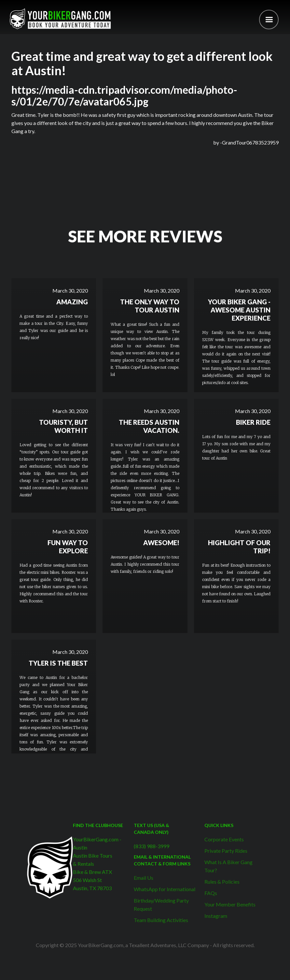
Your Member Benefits (230, 904)
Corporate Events (224, 839)
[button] (269, 20)
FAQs (211, 893)
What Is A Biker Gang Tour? (228, 866)
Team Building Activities (161, 920)
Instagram (216, 916)
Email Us (144, 878)
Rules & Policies (222, 882)
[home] (60, 19)
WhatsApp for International (165, 889)
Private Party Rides (226, 851)
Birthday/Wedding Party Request (161, 904)
